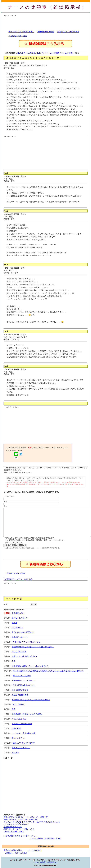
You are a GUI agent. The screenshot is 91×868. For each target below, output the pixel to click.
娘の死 (14, 623)
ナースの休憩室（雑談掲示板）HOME (46, 838)
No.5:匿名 (69, 53)
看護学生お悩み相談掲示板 (68, 32)
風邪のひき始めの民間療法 (23, 632)
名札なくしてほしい (20, 618)
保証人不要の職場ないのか (24, 685)
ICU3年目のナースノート (14, 832)
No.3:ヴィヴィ (42, 53)
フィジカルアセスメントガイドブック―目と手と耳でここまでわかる (32, 822)
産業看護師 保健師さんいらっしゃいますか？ (30, 666)
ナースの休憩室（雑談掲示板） (48, 7)
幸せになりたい (18, 738)
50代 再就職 (18, 704)
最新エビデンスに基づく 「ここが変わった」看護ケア (26, 817)
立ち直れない (17, 628)
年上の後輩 (16, 729)
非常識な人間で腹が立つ (22, 724)
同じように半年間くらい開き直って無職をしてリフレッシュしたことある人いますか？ (48, 671)
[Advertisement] (22, 23)
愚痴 (14, 709)
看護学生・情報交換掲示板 (16, 853)
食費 (14, 661)
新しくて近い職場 (19, 652)
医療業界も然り (18, 613)
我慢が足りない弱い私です (24, 743)
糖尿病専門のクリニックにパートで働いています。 (33, 647)
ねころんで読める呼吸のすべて (16, 824)
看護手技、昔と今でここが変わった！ (19, 829)
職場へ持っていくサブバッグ (24, 680)
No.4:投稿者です (56, 53)
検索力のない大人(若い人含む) (24, 656)
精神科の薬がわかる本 (13, 827)
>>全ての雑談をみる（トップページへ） (20, 836)
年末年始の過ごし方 (20, 637)
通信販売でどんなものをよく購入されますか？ (31, 700)
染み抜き (15, 753)
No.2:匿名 (31, 53)
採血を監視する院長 (20, 690)
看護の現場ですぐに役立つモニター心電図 (21, 820)
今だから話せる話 (19, 719)
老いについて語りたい (22, 676)
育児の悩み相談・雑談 (18, 36)
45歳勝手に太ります (20, 695)
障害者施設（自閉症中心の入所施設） (27, 714)
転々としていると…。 (21, 748)
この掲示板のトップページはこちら (18, 579)
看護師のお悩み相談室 (16, 573)
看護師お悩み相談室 (46, 32)
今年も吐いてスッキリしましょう (26, 642)
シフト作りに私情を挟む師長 (24, 733)
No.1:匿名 (21, 53)
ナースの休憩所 (35, 850)
